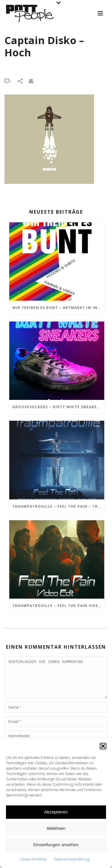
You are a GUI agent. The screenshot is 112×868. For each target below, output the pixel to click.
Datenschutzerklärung (72, 859)
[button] (103, 746)
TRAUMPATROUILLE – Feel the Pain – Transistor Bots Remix (58, 506)
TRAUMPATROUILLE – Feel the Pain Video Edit (58, 606)
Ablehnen (56, 828)
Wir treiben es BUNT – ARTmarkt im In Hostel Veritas (58, 308)
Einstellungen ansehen (56, 845)
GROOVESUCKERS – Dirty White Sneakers (57, 407)
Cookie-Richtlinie (33, 859)
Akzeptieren (56, 812)
